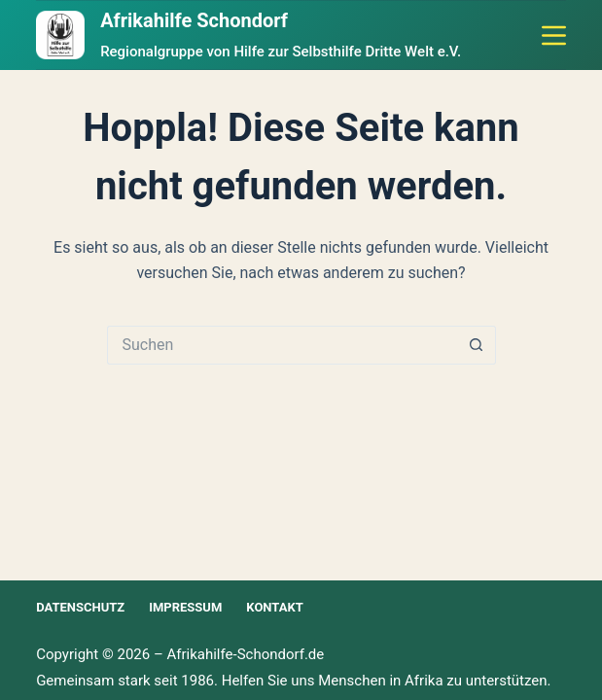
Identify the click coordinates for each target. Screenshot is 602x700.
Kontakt (274, 607)
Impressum (185, 607)
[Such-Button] (477, 345)
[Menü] (554, 35)
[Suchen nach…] (282, 345)
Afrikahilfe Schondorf (194, 20)
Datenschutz (80, 607)
